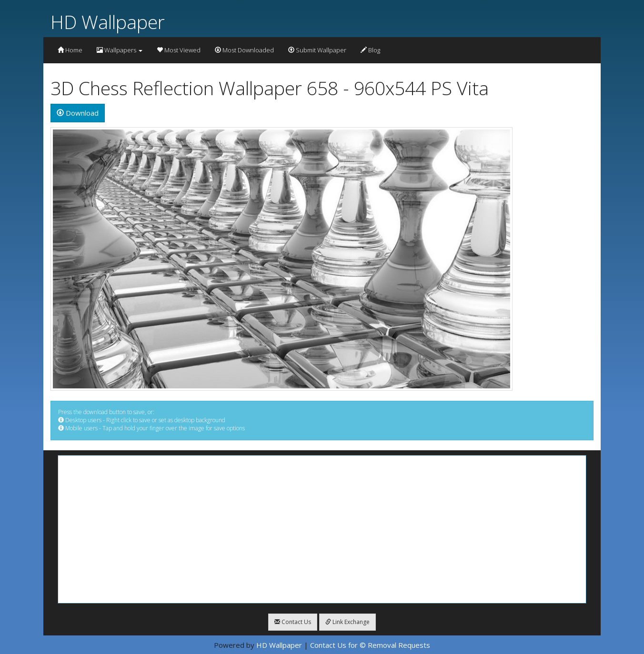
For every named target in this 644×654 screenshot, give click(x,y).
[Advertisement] (322, 529)
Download (78, 113)
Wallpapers (120, 50)
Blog (370, 50)
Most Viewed (179, 50)
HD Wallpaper (108, 22)
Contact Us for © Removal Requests (370, 645)
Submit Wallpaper (317, 50)
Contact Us (293, 622)
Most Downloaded (244, 50)
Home (70, 50)
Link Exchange (347, 622)
